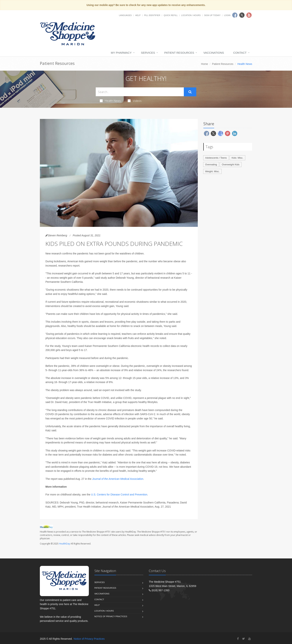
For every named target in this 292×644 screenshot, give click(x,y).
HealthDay (65, 544)
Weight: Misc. (212, 171)
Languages (125, 15)
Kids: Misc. (238, 158)
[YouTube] (250, 639)
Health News (110, 101)
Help (138, 15)
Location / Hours (191, 15)
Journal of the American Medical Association (118, 479)
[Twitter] (243, 639)
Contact (240, 53)
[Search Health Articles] (140, 92)
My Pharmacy (121, 53)
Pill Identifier (152, 15)
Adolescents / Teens (216, 158)
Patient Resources (179, 53)
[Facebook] (238, 639)
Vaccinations (214, 53)
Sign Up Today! (212, 15)
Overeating (211, 164)
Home (205, 64)
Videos (135, 101)
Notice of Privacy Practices (111, 616)
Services (148, 53)
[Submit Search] (190, 92)
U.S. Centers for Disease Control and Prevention (119, 495)
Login (227, 15)
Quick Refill (171, 15)
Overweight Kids (231, 164)
